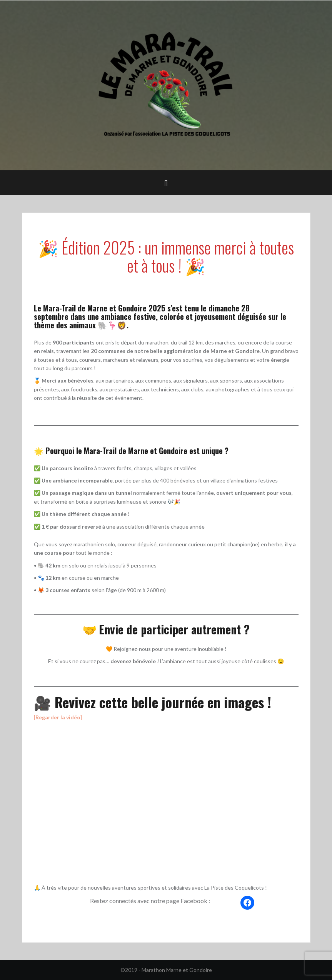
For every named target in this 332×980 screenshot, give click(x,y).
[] (58, 717)
